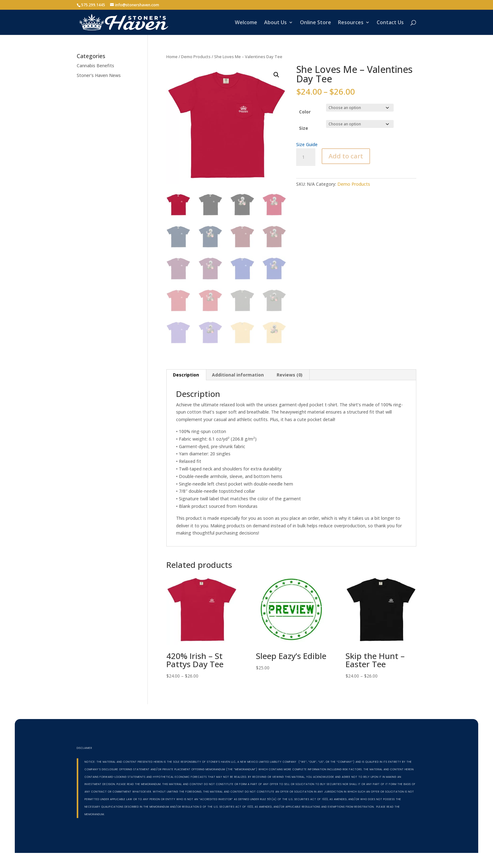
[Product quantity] (306, 157)
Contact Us (390, 23)
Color (305, 112)
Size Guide (307, 144)
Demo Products (196, 57)
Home (172, 57)
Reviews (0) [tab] (290, 375)
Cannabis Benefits (95, 66)
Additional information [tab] (238, 375)
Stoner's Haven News (99, 75)
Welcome (246, 23)
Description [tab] (186, 375)
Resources (351, 23)
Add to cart (346, 156)
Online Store (316, 23)
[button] (276, 75)
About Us (275, 23)
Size (304, 128)
